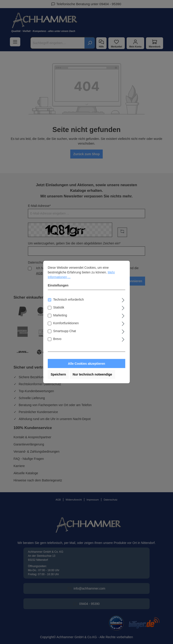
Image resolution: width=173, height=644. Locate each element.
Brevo (57, 339)
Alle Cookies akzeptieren (87, 364)
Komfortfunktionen (66, 323)
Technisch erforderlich (68, 300)
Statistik (59, 307)
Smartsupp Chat (65, 331)
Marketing (60, 315)
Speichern (58, 374)
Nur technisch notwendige (92, 374)
